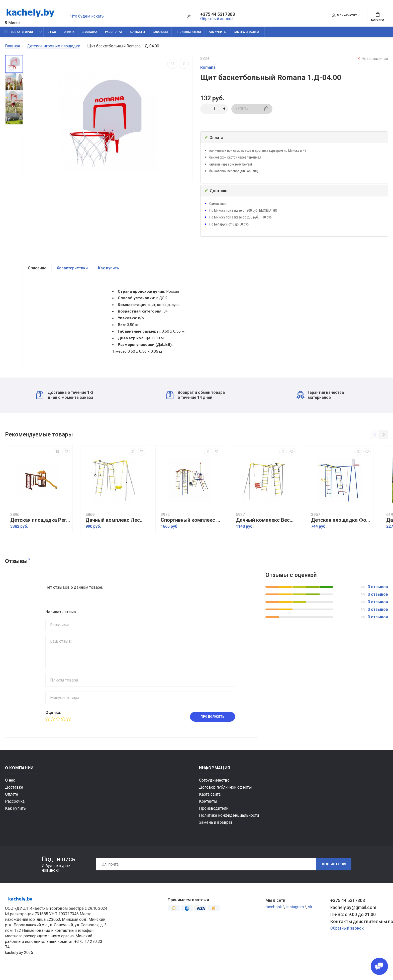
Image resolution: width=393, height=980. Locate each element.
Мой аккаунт (344, 15)
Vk (310, 915)
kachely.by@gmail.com (353, 915)
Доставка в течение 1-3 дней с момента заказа (65, 402)
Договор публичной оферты (225, 795)
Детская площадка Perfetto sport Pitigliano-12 (40, 528)
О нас (52, 32)
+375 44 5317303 (218, 14)
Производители (188, 32)
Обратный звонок (217, 19)
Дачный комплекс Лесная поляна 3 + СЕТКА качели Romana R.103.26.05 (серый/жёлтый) (115, 528)
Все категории (18, 32)
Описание (37, 268)
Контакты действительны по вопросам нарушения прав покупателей (359, 929)
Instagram (295, 915)
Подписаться (333, 872)
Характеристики (72, 268)
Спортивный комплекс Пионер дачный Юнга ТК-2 (190, 528)
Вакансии (160, 32)
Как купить (217, 32)
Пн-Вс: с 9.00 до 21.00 (353, 922)
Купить (252, 109)
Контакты (137, 32)
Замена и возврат (247, 32)
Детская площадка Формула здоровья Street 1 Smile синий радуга (341, 528)
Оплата (69, 32)
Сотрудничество (214, 788)
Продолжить (213, 724)
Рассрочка (114, 32)
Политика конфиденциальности (229, 823)
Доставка (90, 32)
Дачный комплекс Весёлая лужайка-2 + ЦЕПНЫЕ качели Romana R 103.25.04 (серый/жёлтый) (266, 528)
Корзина (378, 17)
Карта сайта (210, 802)
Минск (13, 23)
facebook (274, 915)
